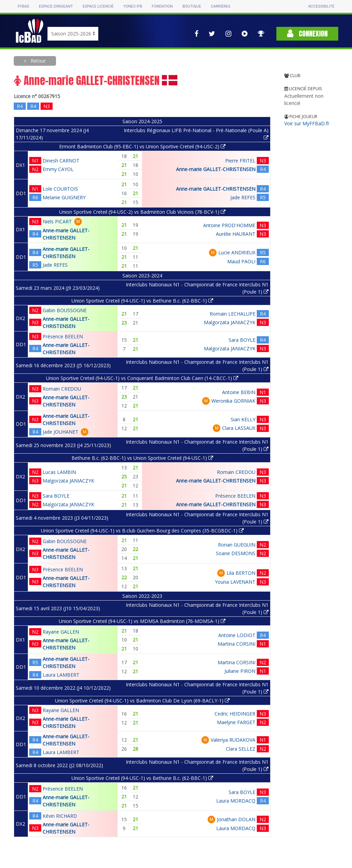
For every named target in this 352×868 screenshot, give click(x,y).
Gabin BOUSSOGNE (65, 310)
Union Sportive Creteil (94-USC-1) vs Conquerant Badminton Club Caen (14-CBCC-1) (142, 378)
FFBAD (23, 6)
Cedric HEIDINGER (235, 714)
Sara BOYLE (242, 340)
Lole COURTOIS (60, 189)
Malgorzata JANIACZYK (230, 322)
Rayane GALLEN (61, 632)
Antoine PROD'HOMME (229, 225)
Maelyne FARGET (236, 722)
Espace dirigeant (56, 6)
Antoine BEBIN (239, 392)
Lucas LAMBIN (59, 472)
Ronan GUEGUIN (237, 545)
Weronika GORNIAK (233, 401)
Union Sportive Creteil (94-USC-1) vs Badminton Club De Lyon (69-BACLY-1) (142, 701)
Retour (37, 61)
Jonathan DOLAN (236, 819)
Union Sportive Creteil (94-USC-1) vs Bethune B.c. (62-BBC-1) (142, 301)
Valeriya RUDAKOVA (233, 740)
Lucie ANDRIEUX (237, 252)
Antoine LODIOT (237, 635)
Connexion (307, 34)
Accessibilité (321, 6)
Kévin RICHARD (60, 816)
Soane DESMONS (236, 553)
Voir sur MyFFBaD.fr (307, 123)
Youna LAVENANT (235, 582)
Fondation (162, 6)
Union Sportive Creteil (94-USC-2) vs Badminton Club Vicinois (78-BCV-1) (142, 212)
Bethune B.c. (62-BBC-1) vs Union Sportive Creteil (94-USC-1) (142, 458)
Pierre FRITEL (240, 161)
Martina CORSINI (236, 644)
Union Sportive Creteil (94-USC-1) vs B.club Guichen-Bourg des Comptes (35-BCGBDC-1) (142, 531)
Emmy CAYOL (58, 169)
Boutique (192, 6)
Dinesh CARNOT (61, 161)
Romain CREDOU (62, 389)
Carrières (221, 6)
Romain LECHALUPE (233, 314)
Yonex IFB (133, 6)
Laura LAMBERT (61, 675)
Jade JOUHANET (60, 432)
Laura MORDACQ (236, 801)
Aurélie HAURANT (236, 234)
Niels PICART (57, 221)
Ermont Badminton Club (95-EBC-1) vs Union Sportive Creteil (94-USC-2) (142, 146)
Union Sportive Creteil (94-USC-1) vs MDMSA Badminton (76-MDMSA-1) (142, 621)
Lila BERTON (241, 573)
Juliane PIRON (240, 671)
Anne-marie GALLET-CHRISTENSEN (216, 169)
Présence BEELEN (63, 336)
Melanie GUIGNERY (64, 197)
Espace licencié (98, 6)
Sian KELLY (243, 419)
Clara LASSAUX (239, 428)
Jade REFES (243, 197)
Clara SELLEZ (241, 749)
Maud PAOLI (241, 261)
